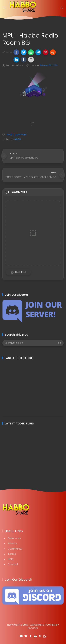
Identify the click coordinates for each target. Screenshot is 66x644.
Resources (14, 538)
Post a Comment (16, 135)
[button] (16, 52)
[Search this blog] (33, 343)
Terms (12, 554)
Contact (13, 564)
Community (15, 549)
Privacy (12, 543)
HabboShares (36, 625)
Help (11, 559)
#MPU (18, 139)
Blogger (33, 628)
